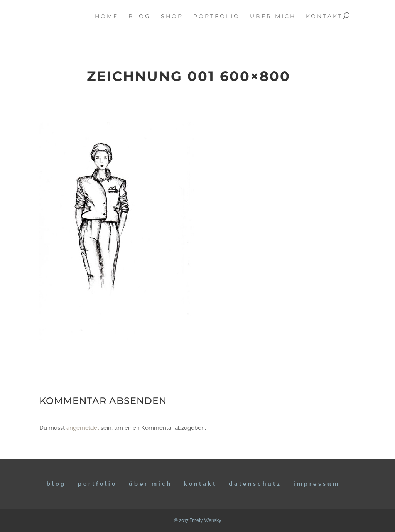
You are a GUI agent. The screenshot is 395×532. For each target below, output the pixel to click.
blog (140, 17)
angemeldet (83, 428)
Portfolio (97, 484)
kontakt (324, 17)
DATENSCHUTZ (255, 484)
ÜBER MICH (150, 484)
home (107, 17)
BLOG (56, 484)
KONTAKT (200, 484)
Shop (172, 17)
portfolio (217, 17)
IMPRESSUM (317, 484)
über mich (273, 17)
